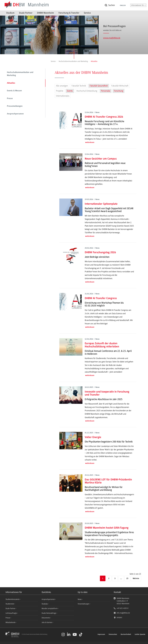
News (80, 599)
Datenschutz (113, 634)
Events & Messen (14, 91)
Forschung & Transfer (69, 13)
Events (70, 91)
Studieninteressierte (13, 599)
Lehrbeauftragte (11, 613)
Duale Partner (26, 13)
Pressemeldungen (15, 106)
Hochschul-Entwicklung (87, 91)
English (123, 6)
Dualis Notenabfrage (49, 613)
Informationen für (138, 5)
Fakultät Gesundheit (99, 86)
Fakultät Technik (79, 86)
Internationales (63, 96)
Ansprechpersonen (15, 114)
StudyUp (45, 604)
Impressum (101, 634)
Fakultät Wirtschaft (120, 86)
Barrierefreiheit (126, 634)
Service (87, 13)
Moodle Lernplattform (50, 608)
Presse (10, 99)
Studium (10, 13)
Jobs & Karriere (47, 622)
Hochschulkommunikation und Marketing (20, 74)
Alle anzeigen (62, 86)
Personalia (106, 91)
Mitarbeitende (11, 622)
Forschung (119, 91)
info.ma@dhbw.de (123, 613)
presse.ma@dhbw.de (112, 38)
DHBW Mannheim (45, 13)
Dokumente (46, 618)
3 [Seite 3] (115, 579)
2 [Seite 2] (109, 579)
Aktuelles (11, 83)
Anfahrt (119, 618)
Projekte (60, 91)
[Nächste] (136, 579)
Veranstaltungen (83, 604)
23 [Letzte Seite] (127, 579)
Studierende (10, 604)
